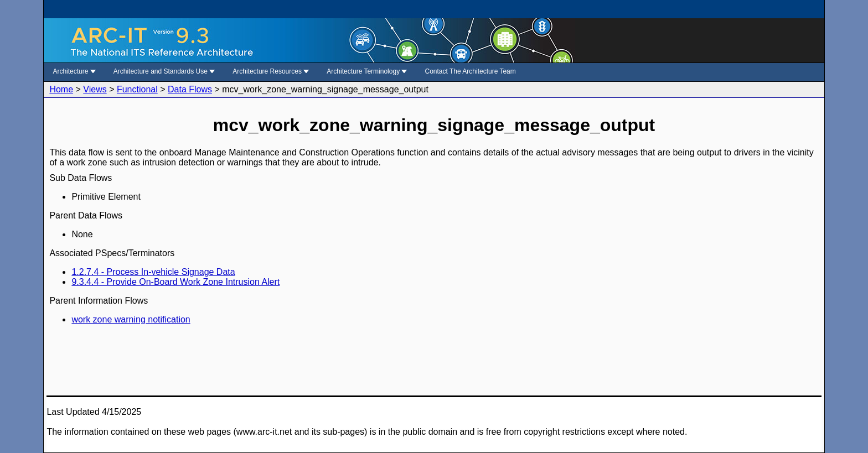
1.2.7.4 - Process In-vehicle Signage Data (153, 272)
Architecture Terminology (367, 71)
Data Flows (190, 89)
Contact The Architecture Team (470, 71)
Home (61, 89)
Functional (137, 89)
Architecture (74, 71)
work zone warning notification (131, 319)
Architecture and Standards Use (164, 71)
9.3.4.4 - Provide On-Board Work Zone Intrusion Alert (175, 282)
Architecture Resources (271, 71)
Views (95, 89)
